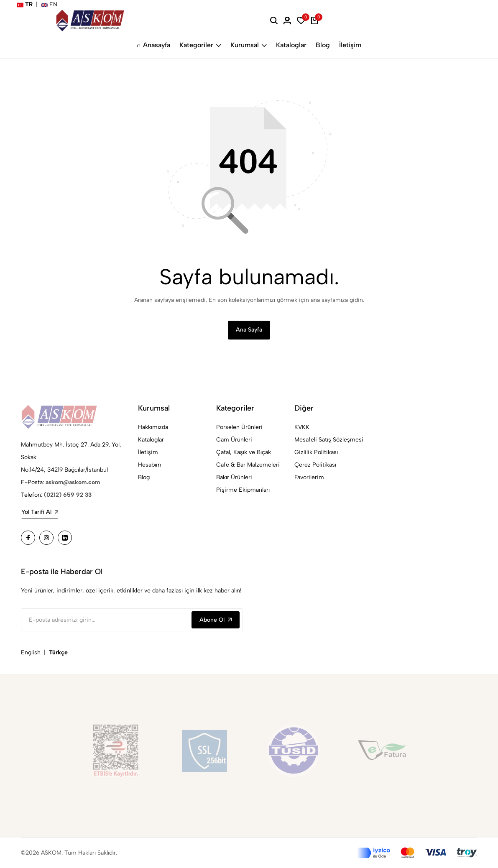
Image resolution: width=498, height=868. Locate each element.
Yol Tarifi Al (40, 512)
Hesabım (150, 465)
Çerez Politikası (315, 465)
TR (25, 4)
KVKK (302, 428)
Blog (323, 45)
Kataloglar (291, 45)
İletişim (350, 45)
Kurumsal (249, 45)
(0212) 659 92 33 (68, 495)
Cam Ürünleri (234, 440)
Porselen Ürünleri (239, 428)
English (31, 653)
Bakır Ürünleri (234, 478)
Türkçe (58, 653)
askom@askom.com (73, 483)
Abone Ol (216, 620)
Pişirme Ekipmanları (243, 490)
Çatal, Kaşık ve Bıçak (244, 453)
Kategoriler (200, 45)
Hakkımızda (153, 428)
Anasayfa (154, 45)
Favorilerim (309, 478)
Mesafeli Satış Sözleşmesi (329, 440)
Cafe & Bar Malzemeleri (248, 465)
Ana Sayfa (249, 330)
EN (49, 4)
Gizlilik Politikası (316, 453)
